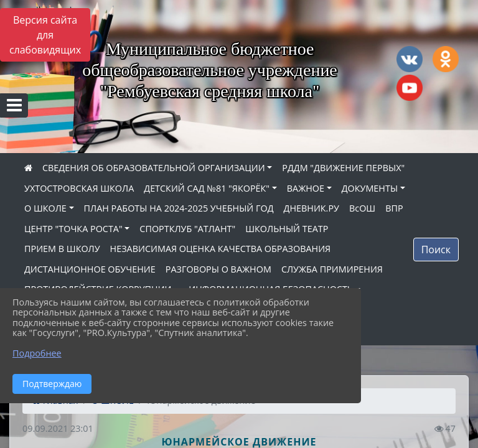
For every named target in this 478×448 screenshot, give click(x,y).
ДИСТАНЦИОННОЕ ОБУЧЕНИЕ (90, 269)
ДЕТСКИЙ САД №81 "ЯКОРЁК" (207, 188)
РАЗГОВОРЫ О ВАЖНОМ (218, 269)
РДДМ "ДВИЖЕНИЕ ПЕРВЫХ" (343, 168)
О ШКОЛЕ (45, 208)
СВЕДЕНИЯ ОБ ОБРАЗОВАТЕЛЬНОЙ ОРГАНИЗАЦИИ (154, 168)
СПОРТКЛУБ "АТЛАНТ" (187, 229)
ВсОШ (362, 208)
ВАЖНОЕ (306, 188)
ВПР (394, 208)
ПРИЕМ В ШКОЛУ (62, 249)
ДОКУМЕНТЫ (370, 188)
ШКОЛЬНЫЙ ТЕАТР (287, 229)
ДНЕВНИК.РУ (312, 208)
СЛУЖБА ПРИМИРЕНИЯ (332, 269)
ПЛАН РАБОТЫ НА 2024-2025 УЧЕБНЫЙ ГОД (179, 208)
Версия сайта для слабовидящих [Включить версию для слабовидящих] (45, 35)
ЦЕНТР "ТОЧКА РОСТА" (73, 229)
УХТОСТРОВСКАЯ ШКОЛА (79, 188)
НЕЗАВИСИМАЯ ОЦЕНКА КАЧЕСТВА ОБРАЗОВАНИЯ (221, 249)
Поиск (436, 250)
